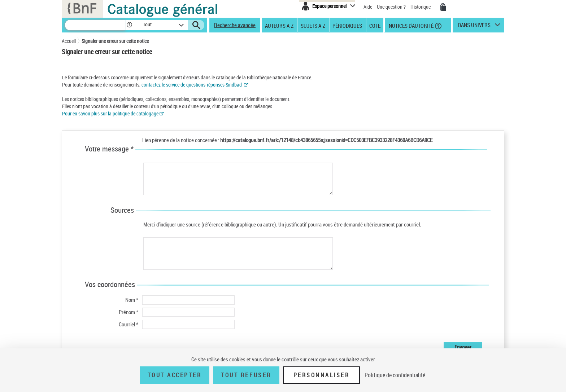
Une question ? (391, 7)
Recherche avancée (235, 25)
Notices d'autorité (411, 25)
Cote (375, 25)
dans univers (474, 27)
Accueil (69, 41)
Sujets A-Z (313, 25)
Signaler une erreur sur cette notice (115, 41)
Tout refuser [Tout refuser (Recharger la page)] (246, 375)
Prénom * (129, 312)
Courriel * (129, 324)
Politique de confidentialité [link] (395, 375)
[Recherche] (95, 25)
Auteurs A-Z (279, 25)
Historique (421, 7)
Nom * (132, 300)
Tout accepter (175, 375)
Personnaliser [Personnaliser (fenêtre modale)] (322, 375)
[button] (129, 25)
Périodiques (347, 25)
